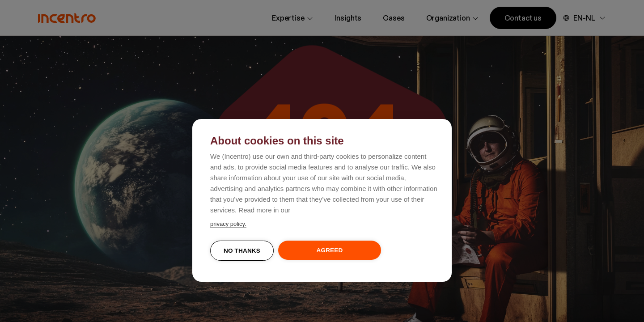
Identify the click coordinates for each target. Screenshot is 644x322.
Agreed (330, 250)
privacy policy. (228, 224)
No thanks (242, 251)
